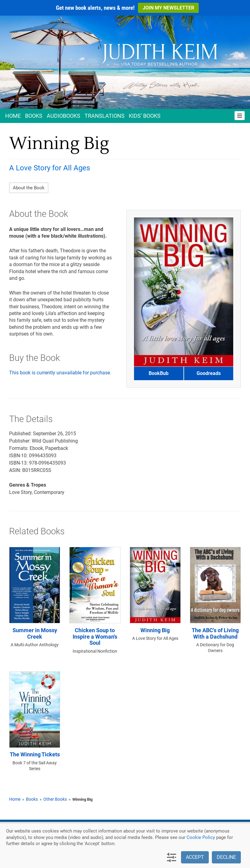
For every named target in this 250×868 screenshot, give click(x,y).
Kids (145, 116)
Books (34, 116)
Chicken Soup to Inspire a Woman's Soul (95, 637)
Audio (63, 116)
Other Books (55, 799)
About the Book (29, 188)
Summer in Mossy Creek (35, 634)
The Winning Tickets (35, 755)
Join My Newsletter (168, 8)
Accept (195, 857)
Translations (105, 116)
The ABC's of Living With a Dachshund (215, 634)
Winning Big (155, 630)
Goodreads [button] (209, 373)
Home (13, 116)
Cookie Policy (201, 837)
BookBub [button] (159, 373)
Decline (226, 857)
